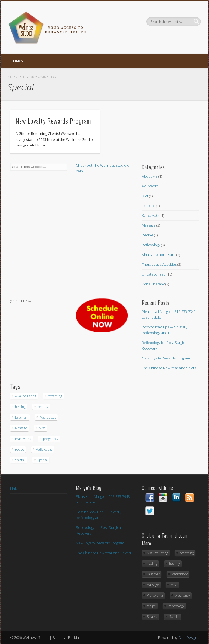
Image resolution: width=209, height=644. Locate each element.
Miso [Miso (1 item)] (42, 428)
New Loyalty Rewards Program (53, 121)
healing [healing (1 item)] (20, 407)
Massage (149, 225)
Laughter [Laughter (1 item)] (21, 417)
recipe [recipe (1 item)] (20, 449)
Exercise (149, 206)
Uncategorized (154, 274)
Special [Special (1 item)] (42, 460)
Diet (145, 196)
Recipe (147, 235)
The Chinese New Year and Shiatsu (170, 368)
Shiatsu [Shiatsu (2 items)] (20, 460)
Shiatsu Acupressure (159, 255)
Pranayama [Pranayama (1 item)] (23, 439)
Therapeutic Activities (159, 264)
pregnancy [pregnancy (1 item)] (51, 439)
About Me (150, 176)
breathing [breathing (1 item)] (55, 396)
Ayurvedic (150, 186)
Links (18, 61)
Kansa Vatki (151, 215)
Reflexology (151, 245)
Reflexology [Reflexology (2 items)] (44, 449)
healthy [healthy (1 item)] (43, 407)
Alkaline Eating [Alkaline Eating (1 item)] (26, 396)
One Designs (189, 637)
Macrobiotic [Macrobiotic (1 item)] (48, 417)
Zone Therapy (153, 284)
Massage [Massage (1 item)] (21, 428)
